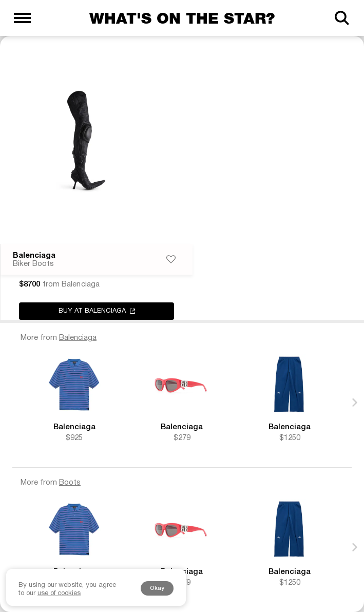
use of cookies (59, 594)
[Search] (342, 18)
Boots (70, 483)
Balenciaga (34, 256)
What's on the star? (182, 18)
